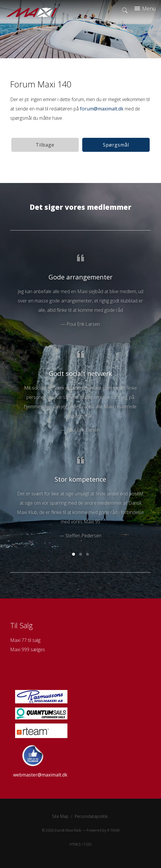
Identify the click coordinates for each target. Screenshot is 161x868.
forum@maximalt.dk (102, 109)
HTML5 (75, 844)
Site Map (60, 816)
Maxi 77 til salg (25, 640)
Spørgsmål (116, 145)
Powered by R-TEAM (103, 830)
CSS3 (88, 844)
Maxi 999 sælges (28, 649)
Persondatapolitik (91, 816)
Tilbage (45, 145)
